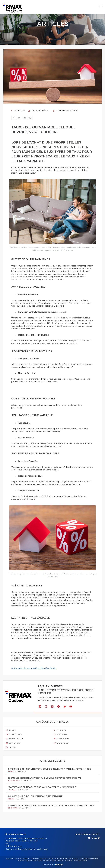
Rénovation (61, 739)
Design (11, 747)
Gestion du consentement (76, 861)
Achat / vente (15, 739)
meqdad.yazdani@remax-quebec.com (31, 849)
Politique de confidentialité (30, 861)
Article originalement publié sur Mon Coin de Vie (34, 668)
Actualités (13, 743)
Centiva (58, 865)
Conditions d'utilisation (54, 861)
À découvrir (14, 735)
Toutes (11, 730)
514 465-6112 (16, 846)
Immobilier (60, 735)
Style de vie (61, 743)
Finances (18, 111)
